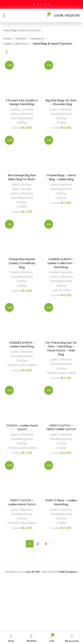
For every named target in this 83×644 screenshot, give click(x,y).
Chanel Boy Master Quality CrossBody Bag (22, 263)
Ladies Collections (16, 43)
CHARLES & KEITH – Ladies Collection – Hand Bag (61, 263)
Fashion (21, 38)
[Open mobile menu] (4, 15)
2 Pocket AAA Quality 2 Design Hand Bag (22, 102)
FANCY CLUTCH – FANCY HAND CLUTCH (61, 427)
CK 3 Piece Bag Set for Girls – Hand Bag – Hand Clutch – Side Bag (61, 349)
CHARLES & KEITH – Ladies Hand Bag (22, 345)
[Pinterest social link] (41, 4)
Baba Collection (21, 185)
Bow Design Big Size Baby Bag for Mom (22, 177)
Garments (38, 38)
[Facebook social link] (34, 4)
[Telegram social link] (49, 4)
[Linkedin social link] (45, 4)
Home (8, 38)
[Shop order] (7, 51)
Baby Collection (22, 189)
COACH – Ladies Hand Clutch (22, 427)
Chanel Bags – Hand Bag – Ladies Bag (61, 177)
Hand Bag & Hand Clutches (22, 120)
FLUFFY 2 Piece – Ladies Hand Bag (61, 502)
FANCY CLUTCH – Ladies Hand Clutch (22, 502)
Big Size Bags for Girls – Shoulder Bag (61, 102)
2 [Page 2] (38, 544)
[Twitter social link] (38, 4)
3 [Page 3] (46, 544)
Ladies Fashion (62, 290)
